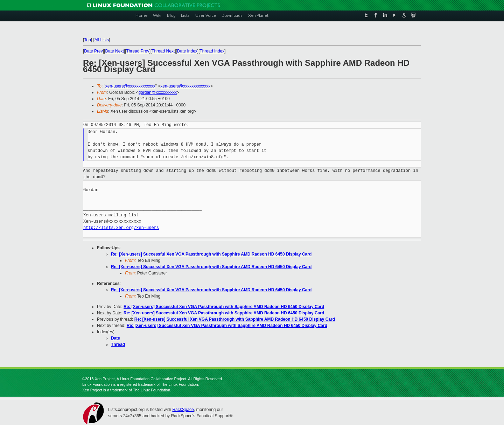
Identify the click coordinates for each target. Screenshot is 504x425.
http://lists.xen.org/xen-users (121, 228)
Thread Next (163, 51)
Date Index (187, 51)
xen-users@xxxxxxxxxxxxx (130, 86)
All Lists (102, 40)
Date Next (114, 51)
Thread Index (212, 51)
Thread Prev (138, 51)
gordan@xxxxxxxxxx (157, 92)
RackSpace (183, 410)
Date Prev (93, 51)
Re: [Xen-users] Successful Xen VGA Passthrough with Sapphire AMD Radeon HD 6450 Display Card (211, 254)
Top (87, 40)
